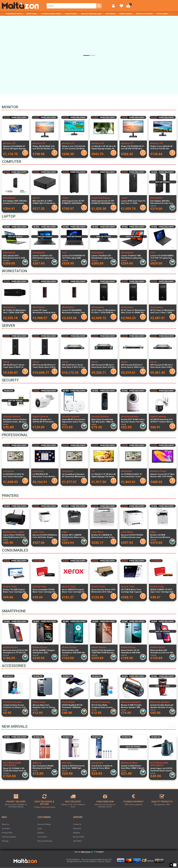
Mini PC (36, 198)
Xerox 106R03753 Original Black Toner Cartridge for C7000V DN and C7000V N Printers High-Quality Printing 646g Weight (73, 591)
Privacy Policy (7, 833)
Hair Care (67, 763)
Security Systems (12, 416)
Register (41, 833)
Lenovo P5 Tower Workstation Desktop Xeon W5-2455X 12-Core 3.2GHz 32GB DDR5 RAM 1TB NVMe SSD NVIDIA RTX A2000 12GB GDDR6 (45, 311)
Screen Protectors (12, 702)
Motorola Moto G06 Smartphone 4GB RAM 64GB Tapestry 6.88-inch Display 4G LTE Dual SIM (74, 652)
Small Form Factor (101, 198)
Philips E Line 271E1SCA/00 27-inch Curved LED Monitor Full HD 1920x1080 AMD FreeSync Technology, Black (74, 148)
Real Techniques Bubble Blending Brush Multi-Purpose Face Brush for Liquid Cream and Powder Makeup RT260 (44, 767)
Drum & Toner (10, 587)
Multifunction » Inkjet (14, 532)
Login (40, 828)
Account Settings (44, 824)
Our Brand (6, 828)
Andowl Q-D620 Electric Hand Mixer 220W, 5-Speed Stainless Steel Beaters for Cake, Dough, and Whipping (133, 767)
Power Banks (68, 702)
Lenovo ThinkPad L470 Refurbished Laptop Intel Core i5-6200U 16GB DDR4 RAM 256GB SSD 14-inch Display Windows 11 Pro (44, 257)
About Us (5, 824)
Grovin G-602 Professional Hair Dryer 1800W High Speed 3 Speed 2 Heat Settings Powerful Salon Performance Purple (73, 767)
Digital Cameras (40, 416)
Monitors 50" (9, 143)
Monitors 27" (68, 143)
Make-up (37, 763)
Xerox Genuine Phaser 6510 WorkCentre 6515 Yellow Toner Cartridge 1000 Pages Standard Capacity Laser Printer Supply (104, 591)
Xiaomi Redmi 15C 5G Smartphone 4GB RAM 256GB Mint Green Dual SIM (133, 652)
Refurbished (9, 198)
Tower (65, 198)
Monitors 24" (39, 143)
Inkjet (65, 532)
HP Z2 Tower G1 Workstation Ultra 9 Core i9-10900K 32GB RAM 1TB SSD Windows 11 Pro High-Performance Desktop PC (133, 311)
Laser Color (38, 532)
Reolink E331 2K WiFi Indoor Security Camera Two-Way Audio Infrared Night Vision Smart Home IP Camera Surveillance (133, 421)
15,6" (64, 253)
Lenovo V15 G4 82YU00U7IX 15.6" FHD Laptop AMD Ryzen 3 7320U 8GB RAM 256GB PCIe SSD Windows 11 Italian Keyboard (74, 257)
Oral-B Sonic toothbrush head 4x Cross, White (102, 767)
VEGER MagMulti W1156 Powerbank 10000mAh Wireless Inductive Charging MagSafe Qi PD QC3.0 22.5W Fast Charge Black (74, 706)
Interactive (9, 471)
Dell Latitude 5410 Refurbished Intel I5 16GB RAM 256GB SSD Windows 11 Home (15, 257)
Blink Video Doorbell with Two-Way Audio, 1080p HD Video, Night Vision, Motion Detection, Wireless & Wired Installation (103, 421)
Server (6, 362)
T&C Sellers (78, 841)
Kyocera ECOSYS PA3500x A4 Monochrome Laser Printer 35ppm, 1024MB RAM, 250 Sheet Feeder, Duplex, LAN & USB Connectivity (132, 536)
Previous (171, 106)
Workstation (9, 307)
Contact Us (77, 824)
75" (93, 471)
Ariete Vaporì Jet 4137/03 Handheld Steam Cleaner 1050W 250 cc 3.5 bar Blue (161, 770)
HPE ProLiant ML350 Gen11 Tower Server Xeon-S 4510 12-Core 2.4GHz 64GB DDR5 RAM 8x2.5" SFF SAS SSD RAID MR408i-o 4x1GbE (44, 366)
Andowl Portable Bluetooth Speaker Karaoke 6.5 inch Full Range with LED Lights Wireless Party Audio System (162, 706)
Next (174, 106)
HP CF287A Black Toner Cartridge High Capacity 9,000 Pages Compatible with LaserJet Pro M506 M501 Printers (133, 591)
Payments (77, 828)
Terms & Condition (9, 837)
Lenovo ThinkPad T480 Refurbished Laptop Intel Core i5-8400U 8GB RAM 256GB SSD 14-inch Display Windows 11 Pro (132, 257)
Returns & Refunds (45, 841)
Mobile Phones (10, 647)
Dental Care (97, 763)
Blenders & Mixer (129, 763)
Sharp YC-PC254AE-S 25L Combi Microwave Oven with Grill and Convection (15, 770)
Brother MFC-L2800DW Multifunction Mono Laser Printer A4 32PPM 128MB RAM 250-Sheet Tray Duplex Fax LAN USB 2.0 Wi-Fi (74, 536)
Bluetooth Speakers (131, 702)
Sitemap (5, 841)
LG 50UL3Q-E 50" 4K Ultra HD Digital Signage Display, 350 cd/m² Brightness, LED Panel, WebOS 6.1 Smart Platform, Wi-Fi (104, 148)
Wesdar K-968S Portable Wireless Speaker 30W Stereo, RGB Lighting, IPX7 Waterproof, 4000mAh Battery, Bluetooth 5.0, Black (133, 706)
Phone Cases (39, 702)
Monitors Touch (158, 471)
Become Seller (79, 837)
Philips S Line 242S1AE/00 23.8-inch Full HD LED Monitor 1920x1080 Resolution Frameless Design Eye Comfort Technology (161, 148)
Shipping (76, 833)
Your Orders (42, 837)
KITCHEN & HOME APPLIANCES (12, 764)
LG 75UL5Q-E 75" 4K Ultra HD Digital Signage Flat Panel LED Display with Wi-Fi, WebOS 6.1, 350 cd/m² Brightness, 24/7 (104, 475)
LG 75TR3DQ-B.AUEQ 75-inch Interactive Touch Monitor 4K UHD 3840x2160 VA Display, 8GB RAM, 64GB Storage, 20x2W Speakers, (133, 475)
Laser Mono (97, 532)
